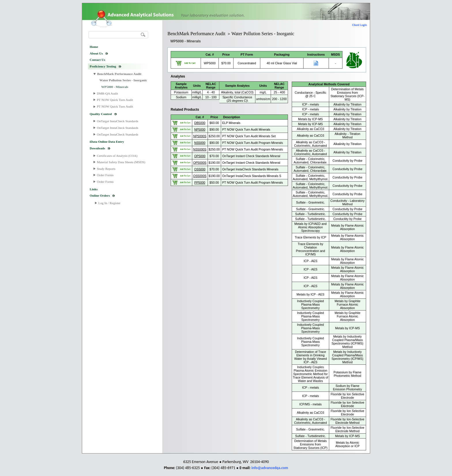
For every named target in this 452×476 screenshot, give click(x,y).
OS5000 (200, 169)
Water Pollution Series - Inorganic (123, 80)
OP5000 (200, 156)
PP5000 (200, 183)
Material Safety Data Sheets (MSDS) (121, 162)
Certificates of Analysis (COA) (117, 156)
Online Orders (100, 195)
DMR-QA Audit (107, 93)
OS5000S (200, 176)
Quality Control (101, 114)
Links (94, 189)
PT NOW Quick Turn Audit (115, 100)
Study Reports (106, 169)
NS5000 (200, 143)
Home (94, 47)
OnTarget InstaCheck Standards (118, 121)
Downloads (97, 148)
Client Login (360, 25)
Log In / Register (109, 203)
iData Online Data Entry (107, 142)
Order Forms (105, 175)
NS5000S (200, 149)
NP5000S (200, 136)
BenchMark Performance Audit (119, 74)
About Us (96, 53)
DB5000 (200, 123)
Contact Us (97, 60)
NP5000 (200, 129)
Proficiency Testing (103, 66)
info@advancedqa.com (270, 468)
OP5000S (200, 163)
